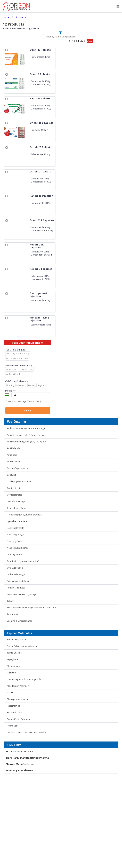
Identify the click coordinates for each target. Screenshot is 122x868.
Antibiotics (12, 455)
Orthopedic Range (16, 574)
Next (28, 411)
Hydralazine (13, 726)
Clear (90, 41)
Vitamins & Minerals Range (20, 621)
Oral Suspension (15, 568)
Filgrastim (12, 673)
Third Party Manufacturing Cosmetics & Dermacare (31, 608)
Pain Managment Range (18, 581)
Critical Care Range (16, 501)
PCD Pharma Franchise (19, 751)
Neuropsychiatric (15, 541)
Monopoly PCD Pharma (19, 770)
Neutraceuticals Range (18, 548)
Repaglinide (13, 659)
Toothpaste (13, 614)
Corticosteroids (15, 495)
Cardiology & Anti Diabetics (20, 481)
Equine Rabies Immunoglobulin (22, 646)
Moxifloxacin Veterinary (18, 686)
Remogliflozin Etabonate (19, 719)
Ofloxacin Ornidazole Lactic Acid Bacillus (27, 732)
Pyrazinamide (14, 706)
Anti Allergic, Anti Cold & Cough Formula (26, 435)
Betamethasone (15, 712)
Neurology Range (15, 535)
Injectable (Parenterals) (18, 521)
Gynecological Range (17, 508)
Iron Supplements (15, 528)
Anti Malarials (13, 448)
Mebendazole (14, 666)
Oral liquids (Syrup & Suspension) (23, 561)
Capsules (11, 475)
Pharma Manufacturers (20, 764)
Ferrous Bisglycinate (17, 639)
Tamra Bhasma (14, 653)
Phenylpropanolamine (18, 699)
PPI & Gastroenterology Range (22, 594)
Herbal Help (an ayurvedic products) (25, 515)
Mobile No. (11, 391)
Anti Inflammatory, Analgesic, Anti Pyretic (27, 442)
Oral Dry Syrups (15, 555)
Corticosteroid (14, 488)
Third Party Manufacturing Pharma (27, 758)
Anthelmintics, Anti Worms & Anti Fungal (26, 428)
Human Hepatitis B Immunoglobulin (24, 679)
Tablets (11, 601)
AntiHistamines (14, 462)
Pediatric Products (16, 588)
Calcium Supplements (17, 468)
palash (10, 693)
